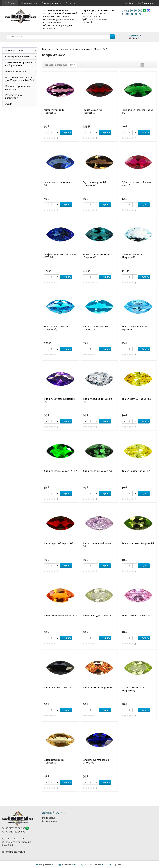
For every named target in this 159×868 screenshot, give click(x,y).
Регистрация (146, 3)
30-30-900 (132, 10)
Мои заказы (48, 818)
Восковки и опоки (15, 51)
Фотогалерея (29, 3)
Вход (129, 3)
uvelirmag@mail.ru (15, 852)
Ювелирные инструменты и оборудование (19, 64)
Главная (10, 3)
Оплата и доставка (51, 3)
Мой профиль (49, 821)
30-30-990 (131, 14)
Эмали (9, 104)
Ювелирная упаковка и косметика (17, 88)
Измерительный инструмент (14, 96)
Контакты (70, 3)
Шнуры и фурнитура (16, 71)
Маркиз (86, 49)
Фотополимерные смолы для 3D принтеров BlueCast (20, 79)
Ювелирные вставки (66, 49)
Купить (66, 132)
